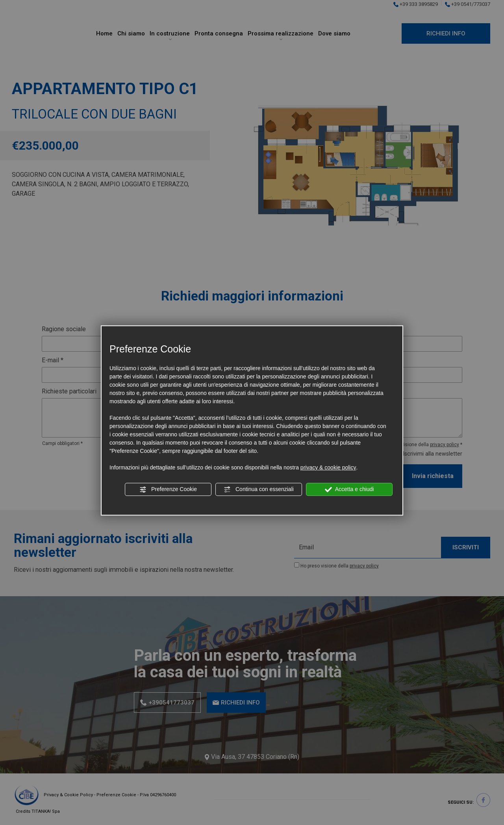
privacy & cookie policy (328, 467)
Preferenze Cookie (168, 489)
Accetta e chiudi (349, 489)
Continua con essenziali (259, 489)
